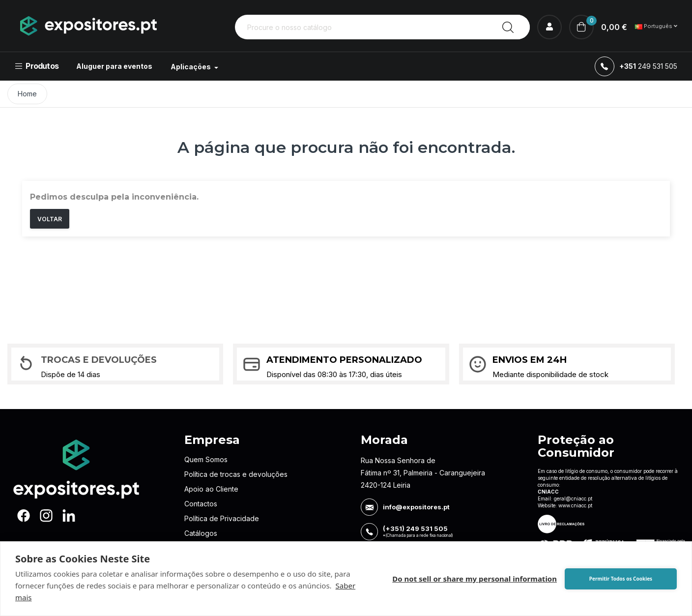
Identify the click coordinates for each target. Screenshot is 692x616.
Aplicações (191, 67)
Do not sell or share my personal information (475, 579)
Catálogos (201, 533)
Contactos (201, 504)
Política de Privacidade (222, 518)
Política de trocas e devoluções (236, 474)
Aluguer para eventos (114, 66)
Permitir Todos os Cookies (621, 579)
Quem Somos (206, 459)
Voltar (50, 219)
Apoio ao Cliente (211, 489)
